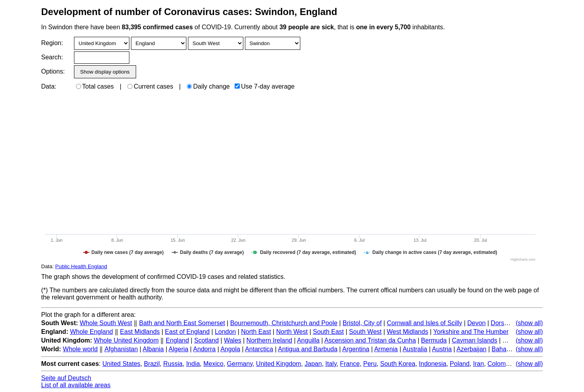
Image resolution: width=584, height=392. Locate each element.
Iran (479, 364)
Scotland (207, 340)
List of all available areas (76, 385)
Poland (460, 364)
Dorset (500, 323)
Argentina (356, 349)
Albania (153, 349)
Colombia (501, 364)
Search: (52, 57)
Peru (370, 364)
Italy (331, 364)
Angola (230, 349)
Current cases (150, 86)
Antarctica (259, 349)
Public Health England (81, 266)
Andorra (204, 349)
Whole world (80, 349)
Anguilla (308, 340)
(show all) (529, 323)
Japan (313, 364)
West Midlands (408, 332)
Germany (240, 364)
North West (292, 332)
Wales (233, 340)
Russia (173, 364)
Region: (52, 43)
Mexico (213, 364)
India (193, 364)
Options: (53, 71)
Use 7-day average (265, 86)
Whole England (92, 332)
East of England (187, 332)
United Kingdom (279, 364)
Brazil (152, 364)
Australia (415, 349)
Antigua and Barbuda (308, 349)
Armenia (386, 349)
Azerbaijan (472, 349)
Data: (49, 86)
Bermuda (434, 340)
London (225, 332)
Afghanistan (121, 349)
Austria (442, 349)
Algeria (178, 349)
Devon (476, 323)
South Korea (398, 364)
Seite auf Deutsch (66, 378)
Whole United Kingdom (126, 340)
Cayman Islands (475, 340)
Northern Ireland (269, 340)
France (350, 364)
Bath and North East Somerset (182, 323)
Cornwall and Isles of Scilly (425, 323)
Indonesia (433, 364)
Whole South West (106, 323)
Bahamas (505, 349)
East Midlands (140, 332)
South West (365, 332)
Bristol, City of (362, 323)
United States (121, 364)
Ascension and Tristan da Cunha (370, 340)
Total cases (95, 86)
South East (328, 332)
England (177, 340)
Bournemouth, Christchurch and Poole (284, 323)
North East (256, 332)
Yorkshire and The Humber (471, 332)
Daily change (208, 86)
